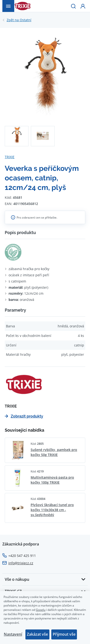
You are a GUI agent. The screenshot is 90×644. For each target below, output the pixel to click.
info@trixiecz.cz (21, 563)
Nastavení (13, 634)
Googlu (41, 610)
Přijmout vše (64, 634)
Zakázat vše (37, 634)
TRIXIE (10, 157)
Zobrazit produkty (24, 416)
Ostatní (19, 20)
